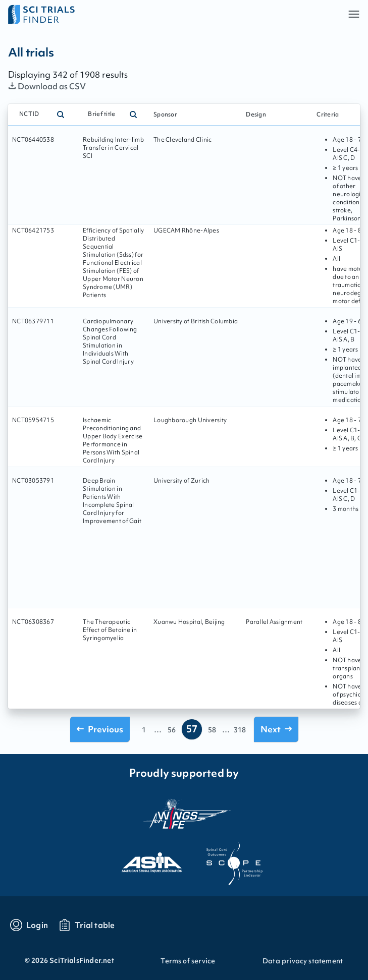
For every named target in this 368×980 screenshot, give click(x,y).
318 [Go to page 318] (240, 730)
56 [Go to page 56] (172, 730)
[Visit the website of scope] (226, 859)
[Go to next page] (276, 729)
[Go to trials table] (87, 925)
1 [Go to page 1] (144, 730)
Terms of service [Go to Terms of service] (188, 961)
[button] (354, 14)
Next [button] (276, 729)
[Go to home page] (96, 14)
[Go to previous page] (100, 729)
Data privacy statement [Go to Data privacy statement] (303, 961)
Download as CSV (47, 86)
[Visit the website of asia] (143, 859)
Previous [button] (100, 729)
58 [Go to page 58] (212, 730)
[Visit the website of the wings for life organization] (184, 814)
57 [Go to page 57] (192, 729)
